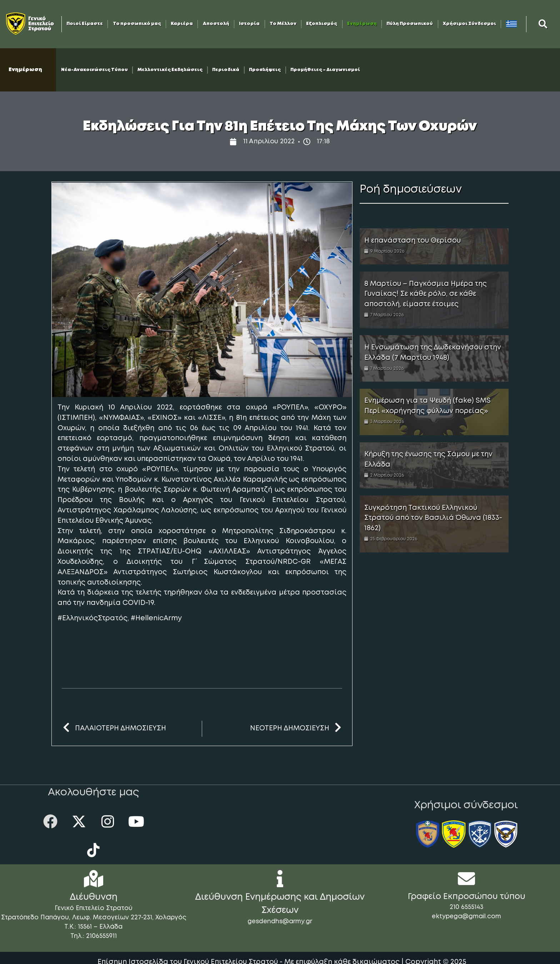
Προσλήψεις (265, 70)
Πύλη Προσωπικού (410, 24)
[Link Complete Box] (434, 246)
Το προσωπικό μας (137, 24)
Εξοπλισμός (322, 24)
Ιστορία (249, 24)
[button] (543, 24)
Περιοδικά (226, 70)
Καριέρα (182, 24)
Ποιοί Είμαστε (85, 24)
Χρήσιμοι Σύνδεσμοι (469, 24)
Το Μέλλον (283, 24)
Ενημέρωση (362, 24)
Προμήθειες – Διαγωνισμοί (325, 70)
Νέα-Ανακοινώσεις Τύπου (94, 70)
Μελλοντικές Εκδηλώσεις (170, 70)
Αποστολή (216, 24)
